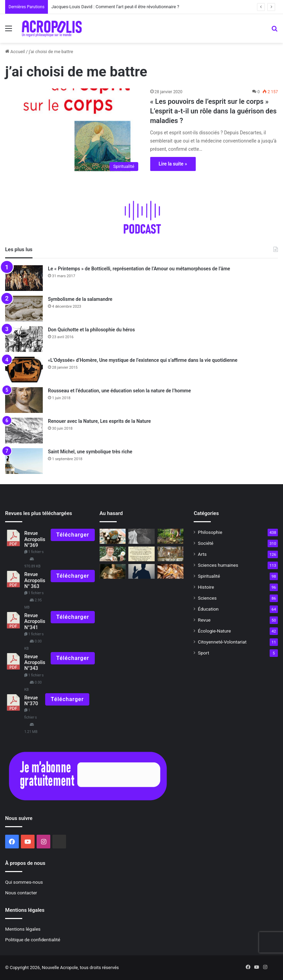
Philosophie (210, 532)
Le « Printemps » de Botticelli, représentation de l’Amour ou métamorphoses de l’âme (139, 269)
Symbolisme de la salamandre (80, 299)
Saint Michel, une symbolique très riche (90, 452)
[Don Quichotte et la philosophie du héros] (24, 339)
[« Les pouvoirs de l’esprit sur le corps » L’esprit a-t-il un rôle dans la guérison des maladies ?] (73, 131)
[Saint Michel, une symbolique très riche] (24, 461)
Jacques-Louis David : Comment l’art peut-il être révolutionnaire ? (115, 7)
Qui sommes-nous (24, 882)
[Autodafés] (141, 554)
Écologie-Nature (214, 631)
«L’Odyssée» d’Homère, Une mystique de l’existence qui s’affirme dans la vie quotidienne (143, 360)
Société (205, 543)
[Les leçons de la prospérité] (113, 536)
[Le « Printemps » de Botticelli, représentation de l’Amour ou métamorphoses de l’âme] (24, 278)
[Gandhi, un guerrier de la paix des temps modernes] (141, 536)
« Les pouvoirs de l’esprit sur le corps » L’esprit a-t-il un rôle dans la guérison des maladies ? (214, 111)
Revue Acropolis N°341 (35, 622)
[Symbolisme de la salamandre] (24, 309)
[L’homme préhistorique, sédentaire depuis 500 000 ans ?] (171, 571)
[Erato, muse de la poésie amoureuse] (113, 571)
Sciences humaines (218, 565)
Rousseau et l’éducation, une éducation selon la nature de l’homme (119, 391)
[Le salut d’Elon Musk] (141, 571)
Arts (202, 554)
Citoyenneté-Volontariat (222, 642)
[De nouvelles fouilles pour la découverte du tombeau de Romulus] (171, 554)
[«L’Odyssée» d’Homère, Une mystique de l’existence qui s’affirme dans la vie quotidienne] (24, 370)
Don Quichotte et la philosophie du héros (91, 330)
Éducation (208, 609)
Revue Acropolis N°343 (35, 663)
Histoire (206, 587)
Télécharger (73, 535)
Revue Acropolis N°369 (35, 539)
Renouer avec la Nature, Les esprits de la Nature (99, 421)
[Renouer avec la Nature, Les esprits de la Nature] (24, 431)
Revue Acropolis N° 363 (35, 580)
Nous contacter (21, 893)
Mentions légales (23, 929)
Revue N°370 (31, 701)
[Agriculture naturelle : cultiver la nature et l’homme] (171, 536)
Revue (204, 620)
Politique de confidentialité (33, 940)
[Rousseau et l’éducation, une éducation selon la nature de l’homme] (24, 400)
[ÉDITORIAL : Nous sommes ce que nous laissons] (113, 554)
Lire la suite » (173, 164)
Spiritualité (209, 576)
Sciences (207, 598)
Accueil (15, 52)
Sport (203, 653)
